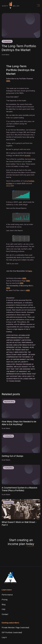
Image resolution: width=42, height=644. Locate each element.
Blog (4, 604)
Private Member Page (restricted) (15, 628)
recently (27, 155)
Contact (5, 614)
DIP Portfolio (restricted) (12, 632)
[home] (10, 5)
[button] (38, 5)
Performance (7, 595)
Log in (4, 637)
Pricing (5, 600)
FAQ (3, 609)
